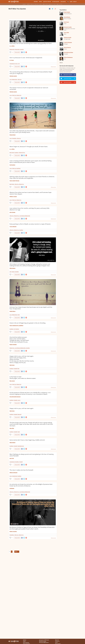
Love (11, 79)
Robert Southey (13, 531)
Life (19, 64)
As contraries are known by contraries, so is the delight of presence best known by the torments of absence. (31, 485)
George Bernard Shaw (68, 52)
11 (12, 351)
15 (12, 403)
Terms (56, 643)
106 (12, 155)
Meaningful (17, 49)
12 (12, 387)
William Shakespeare (68, 57)
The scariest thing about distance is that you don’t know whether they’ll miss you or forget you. (31, 73)
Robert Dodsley (13, 344)
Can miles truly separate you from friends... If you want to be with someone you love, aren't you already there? (32, 132)
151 (12, 538)
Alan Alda (12, 428)
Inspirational (12, 64)
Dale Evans (12, 365)
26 (12, 203)
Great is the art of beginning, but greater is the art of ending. (28, 323)
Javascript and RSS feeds (44, 640)
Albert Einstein (67, 12)
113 (12, 171)
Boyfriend (18, 168)
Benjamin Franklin (68, 27)
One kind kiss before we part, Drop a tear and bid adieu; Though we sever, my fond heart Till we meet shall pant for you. (19, 340)
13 (12, 449)
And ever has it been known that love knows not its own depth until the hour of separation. (31, 308)
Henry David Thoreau (14, 181)
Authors (36, 2)
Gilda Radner (12, 268)
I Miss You (19, 79)
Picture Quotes (56, 2)
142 (12, 275)
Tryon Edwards (13, 227)
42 (12, 371)
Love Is (19, 400)
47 (12, 98)
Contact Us (57, 641)
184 (12, 52)
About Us (57, 640)
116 (12, 82)
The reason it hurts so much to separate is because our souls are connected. (29, 88)
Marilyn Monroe (67, 47)
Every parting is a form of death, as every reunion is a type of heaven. (30, 224)
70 (12, 141)
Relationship (12, 49)
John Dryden (12, 212)
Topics (40, 2)
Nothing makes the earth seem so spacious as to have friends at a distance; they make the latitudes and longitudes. (32, 177)
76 (12, 417)
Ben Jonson (12, 381)
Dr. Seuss (12, 60)
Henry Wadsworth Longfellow (16, 326)
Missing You (19, 95)
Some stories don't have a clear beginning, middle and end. (27, 440)
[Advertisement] (33, 15)
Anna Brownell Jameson (15, 397)
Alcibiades (12, 488)
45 (12, 495)
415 (12, 318)
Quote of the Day (47, 2)
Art (14, 329)
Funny (16, 64)
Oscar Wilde (66, 32)
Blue (18, 369)
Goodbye (22, 49)
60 (12, 332)
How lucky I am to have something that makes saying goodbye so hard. (31, 43)
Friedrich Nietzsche (68, 42)
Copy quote (17, 52)
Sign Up (75, 2)
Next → (17, 552)
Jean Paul (12, 458)
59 (12, 233)
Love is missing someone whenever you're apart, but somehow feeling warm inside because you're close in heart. (30, 162)
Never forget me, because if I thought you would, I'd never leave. (29, 147)
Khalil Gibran (12, 311)
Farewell (15, 369)
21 (12, 465)
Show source (53, 67)
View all (61, 63)
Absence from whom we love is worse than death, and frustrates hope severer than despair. (30, 193)
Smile (19, 315)
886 (12, 66)
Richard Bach (13, 135)
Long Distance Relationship (25, 216)
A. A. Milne (12, 46)
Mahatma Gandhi (68, 37)
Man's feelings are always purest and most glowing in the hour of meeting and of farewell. (32, 455)
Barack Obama (67, 17)
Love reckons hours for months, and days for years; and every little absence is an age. (29, 209)
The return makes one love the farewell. (21, 470)
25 (12, 219)
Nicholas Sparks (13, 76)
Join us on (68, 75)
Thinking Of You (22, 153)
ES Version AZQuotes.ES (44, 643)
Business (17, 329)
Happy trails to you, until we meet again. (22, 408)
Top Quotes (63, 2)
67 (12, 187)
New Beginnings (21, 446)
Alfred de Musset (13, 473)
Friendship (14, 138)
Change (13, 272)
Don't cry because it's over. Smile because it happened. (26, 58)
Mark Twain (66, 22)
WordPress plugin (43, 641)
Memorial (19, 414)
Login (71, 2)
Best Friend (12, 153)
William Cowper (13, 197)
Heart (19, 432)
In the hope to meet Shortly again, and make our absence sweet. (23, 378)
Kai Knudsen (12, 165)
